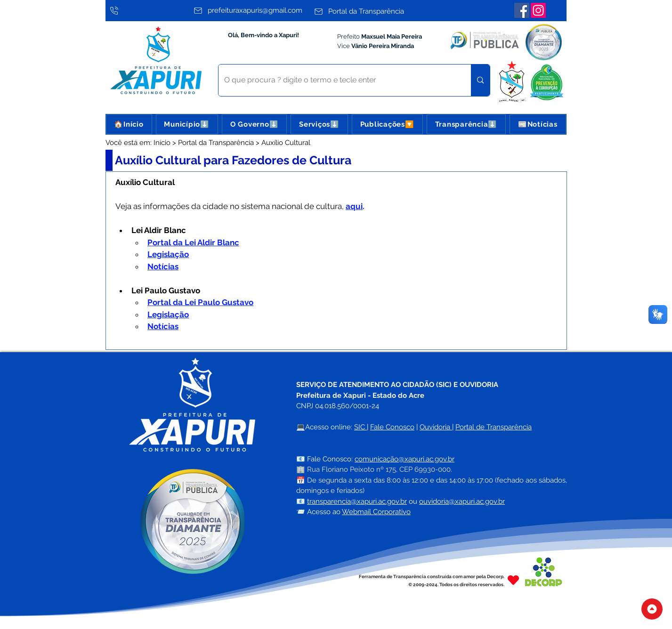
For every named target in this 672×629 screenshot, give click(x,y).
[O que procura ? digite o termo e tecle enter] (338, 80)
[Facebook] (522, 10)
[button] (187, 124)
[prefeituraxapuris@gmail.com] (251, 10)
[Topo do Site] (652, 609)
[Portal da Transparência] (372, 11)
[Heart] (513, 580)
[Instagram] (538, 10)
